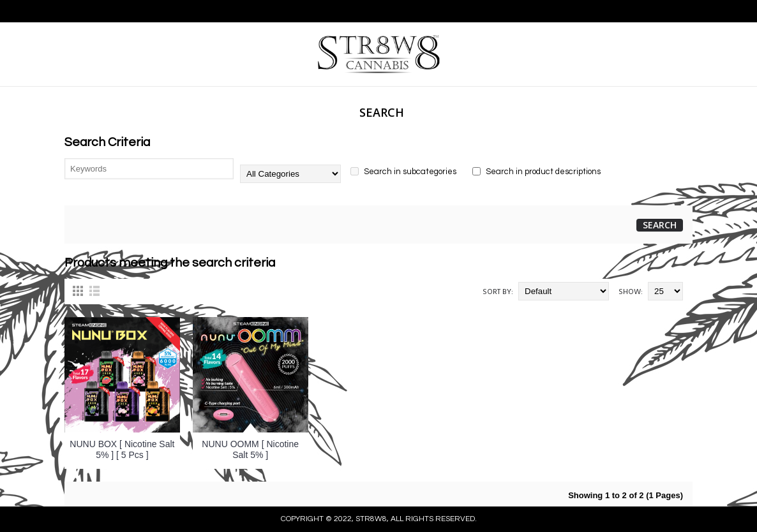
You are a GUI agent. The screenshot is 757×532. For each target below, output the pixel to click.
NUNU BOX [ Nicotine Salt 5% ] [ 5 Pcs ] (122, 449)
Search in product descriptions (536, 172)
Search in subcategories (403, 172)
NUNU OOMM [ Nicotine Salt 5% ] (250, 449)
